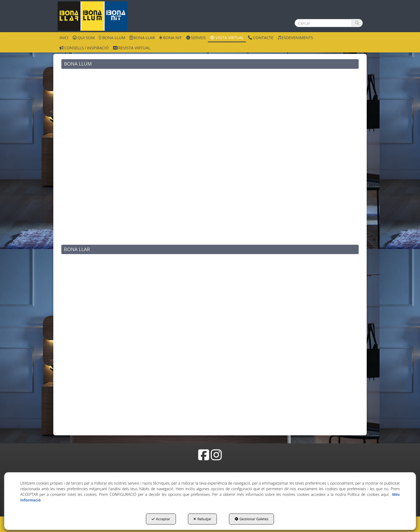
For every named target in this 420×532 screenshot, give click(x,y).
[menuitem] (64, 37)
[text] (323, 23)
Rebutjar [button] (202, 519)
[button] (93, 16)
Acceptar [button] (161, 519)
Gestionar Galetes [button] (252, 519)
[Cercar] (357, 23)
